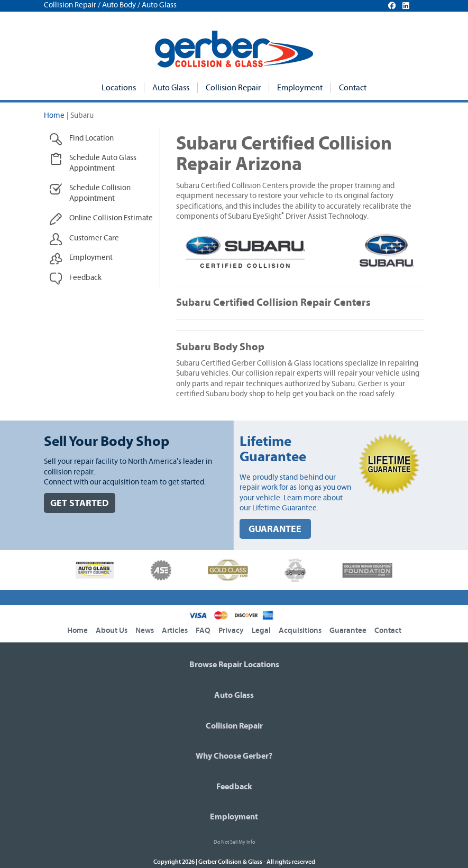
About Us (112, 631)
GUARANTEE (275, 529)
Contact (353, 88)
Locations (119, 88)
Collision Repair (233, 88)
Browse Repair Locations (234, 665)
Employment (300, 88)
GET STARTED (80, 503)
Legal (261, 631)
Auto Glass (171, 88)
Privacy (231, 631)
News (145, 631)
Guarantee (348, 631)
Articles (175, 631)
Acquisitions (300, 631)
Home (54, 115)
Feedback (234, 787)
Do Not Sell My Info (234, 842)
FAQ (203, 631)
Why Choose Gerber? (234, 756)
